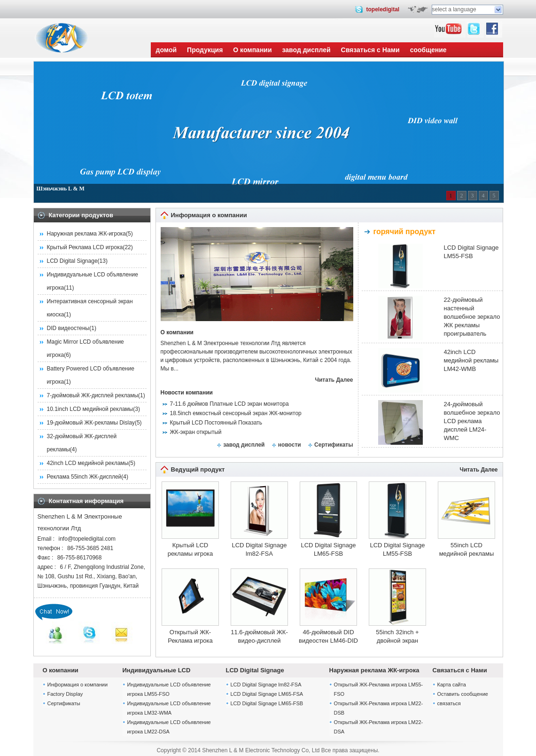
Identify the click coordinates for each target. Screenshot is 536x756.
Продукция (205, 50)
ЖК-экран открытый (196, 432)
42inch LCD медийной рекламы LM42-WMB (471, 360)
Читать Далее (334, 380)
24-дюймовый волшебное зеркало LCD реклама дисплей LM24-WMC (472, 421)
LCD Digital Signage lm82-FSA (259, 549)
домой (167, 50)
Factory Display (65, 694)
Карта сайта (452, 685)
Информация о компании (78, 685)
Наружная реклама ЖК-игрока (87, 234)
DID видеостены (68, 328)
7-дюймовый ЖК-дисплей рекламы (93, 395)
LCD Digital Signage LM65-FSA (267, 694)
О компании (252, 50)
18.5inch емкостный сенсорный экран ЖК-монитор (236, 413)
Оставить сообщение (463, 694)
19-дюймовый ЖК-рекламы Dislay (91, 423)
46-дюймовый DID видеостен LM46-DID (328, 636)
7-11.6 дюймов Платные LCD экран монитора (229, 404)
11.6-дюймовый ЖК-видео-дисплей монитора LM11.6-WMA (259, 637)
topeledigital (383, 9)
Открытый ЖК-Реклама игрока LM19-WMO (190, 637)
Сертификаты (334, 445)
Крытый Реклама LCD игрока (85, 247)
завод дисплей (307, 50)
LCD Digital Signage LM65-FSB (328, 549)
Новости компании (187, 393)
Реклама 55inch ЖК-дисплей (84, 477)
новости (290, 445)
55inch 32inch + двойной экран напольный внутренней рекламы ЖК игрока (398, 637)
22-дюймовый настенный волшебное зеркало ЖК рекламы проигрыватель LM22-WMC (472, 317)
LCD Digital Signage (72, 261)
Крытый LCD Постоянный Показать (216, 423)
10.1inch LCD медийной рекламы (90, 409)
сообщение (428, 50)
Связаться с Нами (370, 50)
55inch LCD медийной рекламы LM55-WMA (467, 550)
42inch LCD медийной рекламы (88, 463)
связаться (449, 703)
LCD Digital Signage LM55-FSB (471, 252)
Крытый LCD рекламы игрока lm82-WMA (190, 550)
